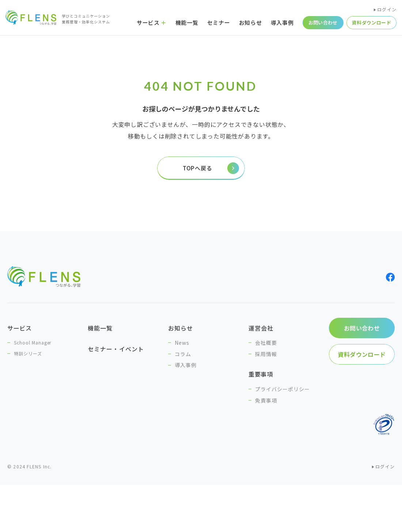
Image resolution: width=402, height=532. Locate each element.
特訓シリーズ (28, 353)
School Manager (33, 342)
